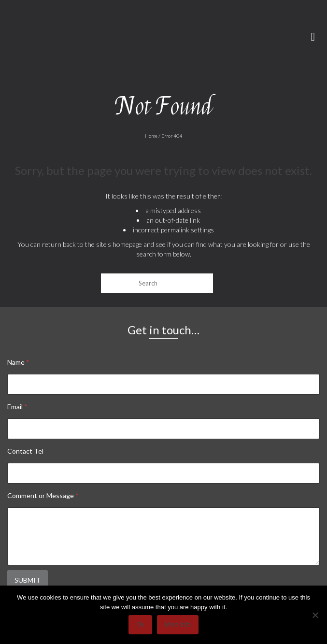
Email (17, 407)
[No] (315, 615)
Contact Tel (25, 451)
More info (178, 624)
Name (18, 362)
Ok (140, 624)
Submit (28, 580)
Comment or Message (43, 495)
